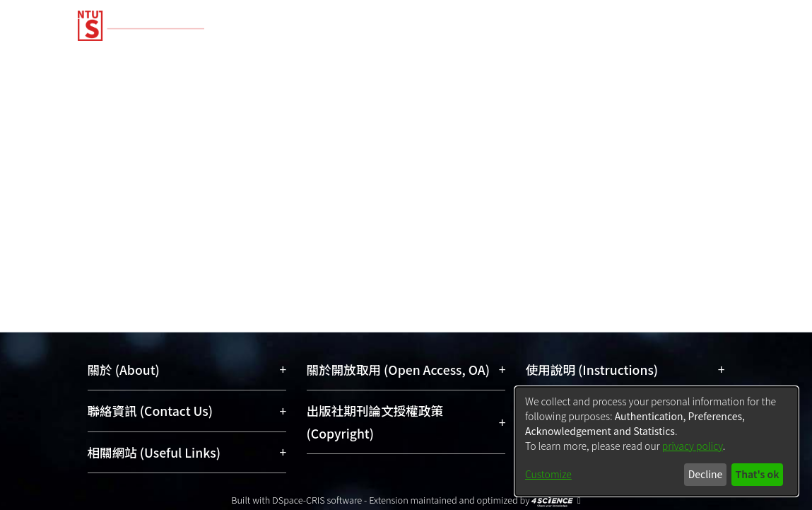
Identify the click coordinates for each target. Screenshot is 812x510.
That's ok (757, 474)
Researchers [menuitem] (593, 58)
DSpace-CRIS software (317, 500)
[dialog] (657, 441)
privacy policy (693, 446)
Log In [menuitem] (705, 109)
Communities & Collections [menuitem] (160, 58)
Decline (706, 474)
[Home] (394, 21)
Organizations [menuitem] (702, 58)
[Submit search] (634, 109)
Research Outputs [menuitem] (325, 58)
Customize (548, 474)
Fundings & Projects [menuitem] (467, 58)
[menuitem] (663, 109)
